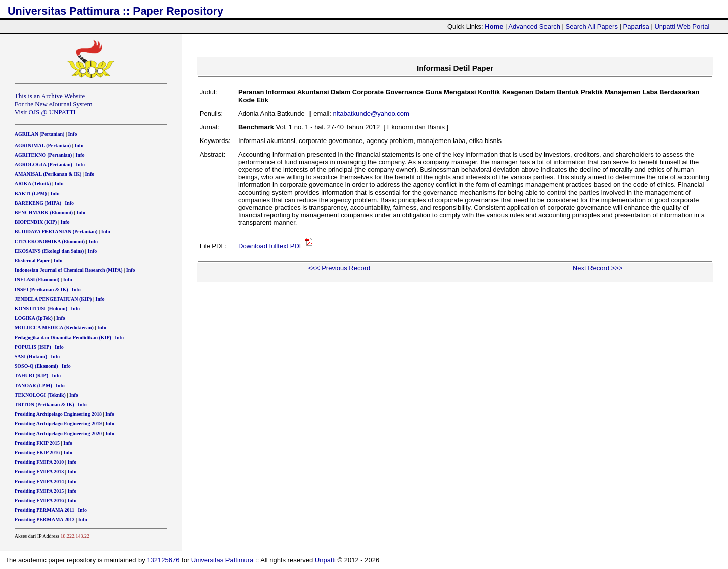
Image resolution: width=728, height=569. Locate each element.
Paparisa (636, 27)
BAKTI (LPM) (31, 193)
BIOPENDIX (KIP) (36, 222)
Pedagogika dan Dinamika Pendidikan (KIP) (63, 337)
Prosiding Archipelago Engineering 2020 (58, 433)
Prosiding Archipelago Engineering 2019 (58, 424)
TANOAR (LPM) (33, 385)
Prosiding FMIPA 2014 (39, 481)
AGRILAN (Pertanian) (40, 134)
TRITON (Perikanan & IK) (44, 405)
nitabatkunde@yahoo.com (371, 113)
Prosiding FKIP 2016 (37, 453)
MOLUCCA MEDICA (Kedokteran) (54, 328)
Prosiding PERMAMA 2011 (44, 510)
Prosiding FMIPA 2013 (39, 472)
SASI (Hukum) (31, 357)
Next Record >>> (598, 268)
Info (73, 134)
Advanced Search (534, 27)
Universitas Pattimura (222, 560)
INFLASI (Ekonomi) (37, 280)
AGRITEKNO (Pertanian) (43, 155)
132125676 (163, 560)
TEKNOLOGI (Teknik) (40, 395)
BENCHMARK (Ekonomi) (44, 212)
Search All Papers (592, 27)
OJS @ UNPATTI (52, 112)
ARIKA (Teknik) (33, 184)
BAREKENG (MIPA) (38, 203)
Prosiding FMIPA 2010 (39, 462)
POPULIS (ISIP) (33, 347)
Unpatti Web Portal (682, 27)
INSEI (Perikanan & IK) (41, 289)
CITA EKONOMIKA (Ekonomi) (50, 241)
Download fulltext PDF (271, 246)
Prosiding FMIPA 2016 (39, 501)
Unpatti (325, 560)
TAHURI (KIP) (31, 376)
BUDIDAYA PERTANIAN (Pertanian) (56, 232)
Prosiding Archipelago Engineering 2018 (58, 414)
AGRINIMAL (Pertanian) (43, 145)
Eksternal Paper (32, 260)
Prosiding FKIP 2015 (37, 443)
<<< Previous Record (339, 268)
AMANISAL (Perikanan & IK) (48, 174)
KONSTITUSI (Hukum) (41, 309)
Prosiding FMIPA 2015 (39, 491)
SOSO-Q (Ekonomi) (36, 366)
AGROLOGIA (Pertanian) (43, 164)
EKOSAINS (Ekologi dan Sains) (50, 251)
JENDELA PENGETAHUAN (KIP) (53, 299)
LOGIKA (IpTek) (34, 318)
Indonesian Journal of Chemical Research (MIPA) (69, 270)
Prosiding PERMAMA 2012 (45, 520)
